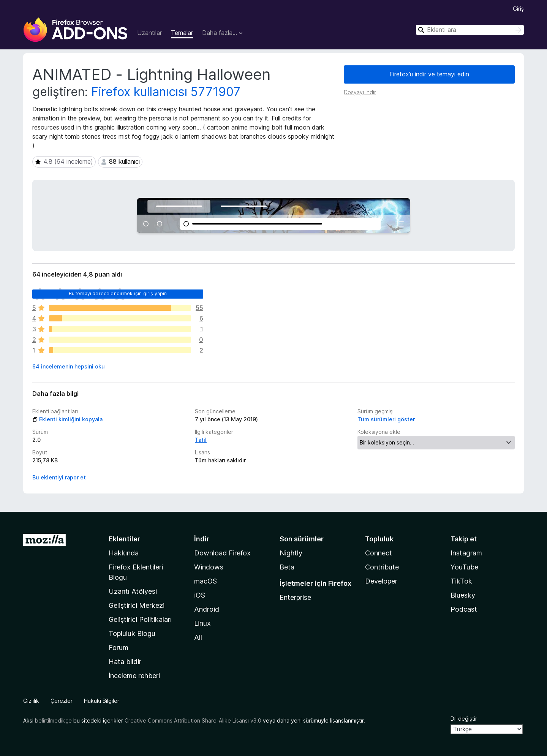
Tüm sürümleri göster (386, 419)
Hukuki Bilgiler (102, 701)
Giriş (518, 9)
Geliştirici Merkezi (137, 605)
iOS (200, 595)
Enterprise (295, 597)
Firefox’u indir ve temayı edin (429, 74)
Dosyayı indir (360, 92)
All (198, 637)
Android (207, 609)
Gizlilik (31, 701)
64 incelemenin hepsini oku (69, 366)
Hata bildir (125, 662)
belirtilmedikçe (53, 720)
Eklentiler (124, 539)
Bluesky (463, 595)
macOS (206, 581)
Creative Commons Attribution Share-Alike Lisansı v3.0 (193, 720)
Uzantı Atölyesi (133, 591)
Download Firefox (222, 553)
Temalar (182, 33)
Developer (381, 581)
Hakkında (124, 553)
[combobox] (470, 30)
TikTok (461, 581)
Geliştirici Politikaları (140, 619)
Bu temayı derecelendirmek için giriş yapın (118, 293)
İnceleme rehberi (134, 676)
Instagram (466, 553)
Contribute (382, 567)
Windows (209, 567)
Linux (202, 623)
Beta (287, 567)
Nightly (291, 553)
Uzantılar (149, 33)
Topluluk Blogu (132, 633)
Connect (379, 553)
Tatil (201, 440)
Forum (119, 648)
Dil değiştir (464, 719)
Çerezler (62, 701)
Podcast (464, 609)
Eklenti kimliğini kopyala (67, 419)
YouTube (464, 567)
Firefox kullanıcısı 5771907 (166, 92)
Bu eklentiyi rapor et (59, 477)
